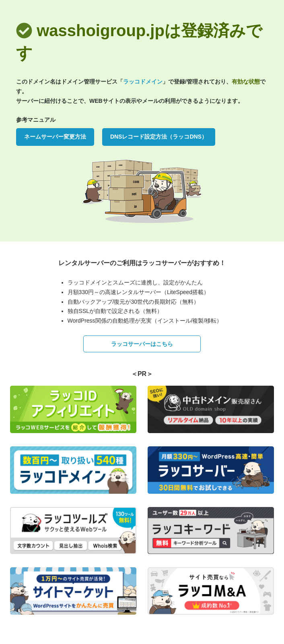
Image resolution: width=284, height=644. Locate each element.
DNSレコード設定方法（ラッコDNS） (159, 137)
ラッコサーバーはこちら (142, 344)
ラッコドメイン (143, 82)
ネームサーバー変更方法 (55, 137)
